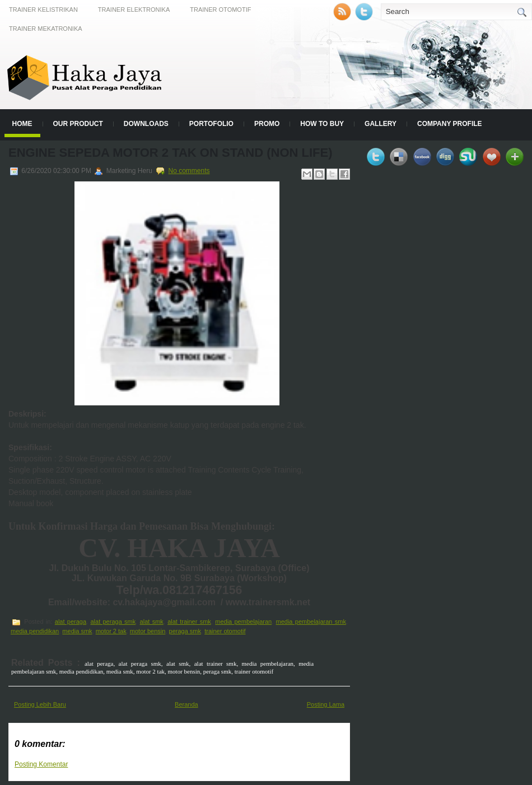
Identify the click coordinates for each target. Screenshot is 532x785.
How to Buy (322, 124)
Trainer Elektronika (134, 10)
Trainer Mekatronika (46, 29)
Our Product (78, 124)
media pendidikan (35, 631)
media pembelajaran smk (311, 622)
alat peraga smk (113, 622)
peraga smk (185, 631)
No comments (189, 171)
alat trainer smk (189, 622)
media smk (77, 631)
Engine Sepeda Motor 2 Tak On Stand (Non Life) (171, 153)
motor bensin (148, 631)
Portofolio (211, 124)
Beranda (186, 704)
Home (22, 124)
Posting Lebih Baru (40, 704)
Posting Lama (326, 704)
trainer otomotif (225, 631)
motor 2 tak (111, 631)
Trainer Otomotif (220, 10)
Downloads (146, 124)
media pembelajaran (243, 622)
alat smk (152, 622)
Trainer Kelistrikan (43, 10)
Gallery (381, 124)
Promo (267, 124)
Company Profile (450, 124)
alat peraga (71, 622)
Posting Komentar (41, 764)
